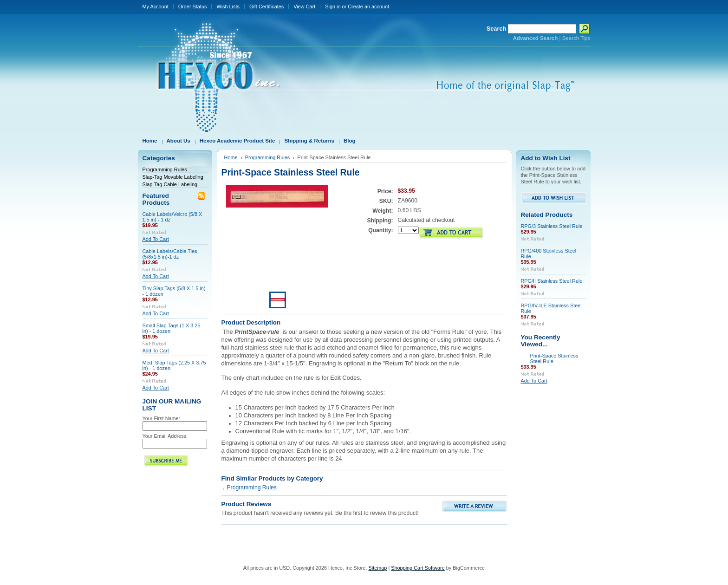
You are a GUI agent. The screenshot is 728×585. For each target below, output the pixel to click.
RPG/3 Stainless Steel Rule (552, 226)
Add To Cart (156, 239)
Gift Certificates (266, 6)
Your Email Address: (165, 436)
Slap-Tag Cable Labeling (170, 184)
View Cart (304, 6)
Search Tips (576, 38)
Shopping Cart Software (418, 568)
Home (231, 157)
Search (497, 29)
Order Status (193, 6)
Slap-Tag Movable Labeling (173, 177)
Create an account (368, 6)
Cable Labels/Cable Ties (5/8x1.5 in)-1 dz (170, 254)
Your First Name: (161, 418)
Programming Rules (165, 169)
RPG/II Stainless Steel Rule (552, 281)
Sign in (333, 6)
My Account (156, 6)
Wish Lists (228, 6)
